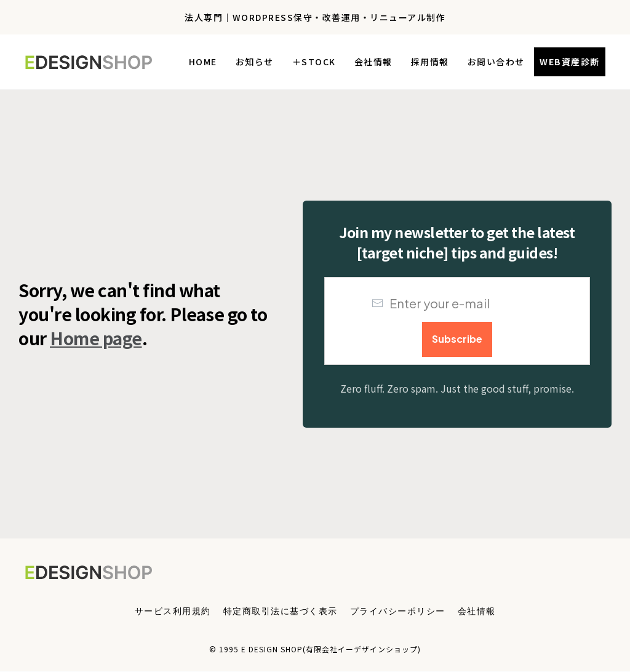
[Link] (203, 62)
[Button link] (570, 62)
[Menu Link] (173, 610)
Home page (96, 338)
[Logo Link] (92, 62)
